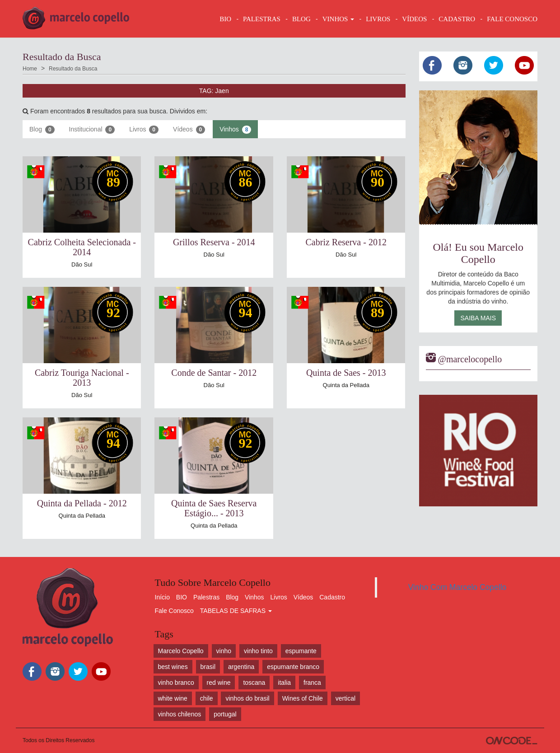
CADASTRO (457, 19)
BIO (225, 19)
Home (30, 69)
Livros (144, 130)
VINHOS (338, 19)
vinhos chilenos (180, 714)
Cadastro (332, 597)
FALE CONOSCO (512, 19)
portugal (225, 714)
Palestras (262, 19)
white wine (173, 698)
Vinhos (235, 130)
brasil (208, 667)
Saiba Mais (478, 318)
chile (207, 698)
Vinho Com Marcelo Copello (457, 587)
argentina (241, 667)
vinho (224, 651)
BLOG (301, 19)
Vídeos (189, 130)
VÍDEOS (414, 19)
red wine (219, 683)
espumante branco (293, 667)
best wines (173, 667)
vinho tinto (258, 651)
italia (284, 683)
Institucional (92, 130)
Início (162, 597)
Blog (42, 130)
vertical (345, 698)
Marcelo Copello (181, 651)
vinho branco (176, 683)
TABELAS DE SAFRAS (236, 611)
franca (312, 683)
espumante (301, 651)
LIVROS (378, 19)
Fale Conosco (174, 611)
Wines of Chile (303, 698)
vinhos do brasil (247, 698)
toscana (254, 683)
